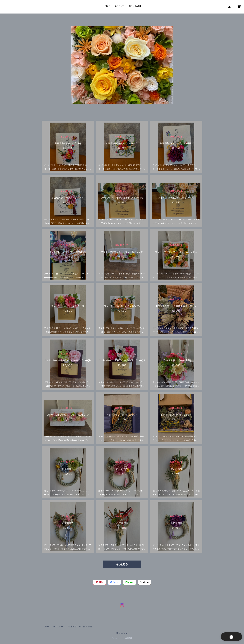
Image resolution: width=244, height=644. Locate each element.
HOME (106, 6)
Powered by (122, 638)
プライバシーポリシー (54, 627)
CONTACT (135, 6)
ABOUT (119, 6)
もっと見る (122, 564)
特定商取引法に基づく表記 (80, 627)
